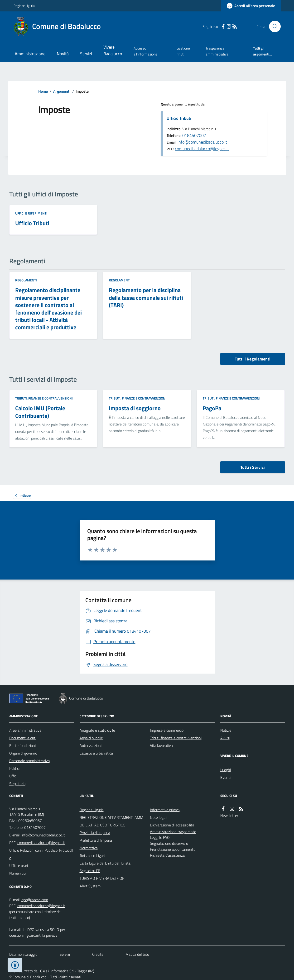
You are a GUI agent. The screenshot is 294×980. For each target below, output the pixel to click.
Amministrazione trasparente (173, 832)
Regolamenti (26, 280)
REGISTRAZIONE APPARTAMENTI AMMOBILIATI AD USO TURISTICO (111, 821)
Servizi (86, 54)
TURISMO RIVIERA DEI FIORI (103, 878)
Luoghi (226, 770)
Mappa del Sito (137, 954)
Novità (63, 54)
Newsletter (229, 815)
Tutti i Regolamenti (253, 359)
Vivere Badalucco (113, 50)
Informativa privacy (165, 810)
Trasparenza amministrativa (217, 51)
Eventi (225, 777)
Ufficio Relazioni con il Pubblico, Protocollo (41, 854)
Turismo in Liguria (93, 855)
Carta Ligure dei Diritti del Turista (105, 863)
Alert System (90, 886)
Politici (14, 768)
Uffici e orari (19, 865)
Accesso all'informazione (146, 51)
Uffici (13, 776)
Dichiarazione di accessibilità (172, 825)
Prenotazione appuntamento (173, 849)
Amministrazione (30, 54)
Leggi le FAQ (160, 837)
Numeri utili (18, 873)
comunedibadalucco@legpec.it (202, 149)
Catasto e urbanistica (96, 753)
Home (43, 91)
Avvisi (225, 738)
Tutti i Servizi (253, 467)
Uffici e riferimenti (31, 213)
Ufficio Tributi (179, 118)
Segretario (17, 784)
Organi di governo (23, 753)
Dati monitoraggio (23, 954)
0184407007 (194, 135)
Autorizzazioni (91, 745)
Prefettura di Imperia (96, 840)
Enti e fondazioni (22, 745)
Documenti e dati (23, 738)
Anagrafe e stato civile (97, 730)
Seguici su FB (90, 871)
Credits (98, 954)
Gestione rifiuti (183, 51)
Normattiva (89, 848)
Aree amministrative (25, 730)
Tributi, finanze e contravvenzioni (44, 398)
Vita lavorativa (161, 745)
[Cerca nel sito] (273, 26)
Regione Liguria (24, 6)
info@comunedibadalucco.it (202, 142)
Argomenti (62, 91)
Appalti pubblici (92, 738)
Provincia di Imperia (95, 833)
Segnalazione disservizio (169, 843)
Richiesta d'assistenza (167, 855)
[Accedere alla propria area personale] (251, 6)
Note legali (159, 817)
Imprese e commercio (167, 730)
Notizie (226, 730)
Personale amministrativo (29, 761)
